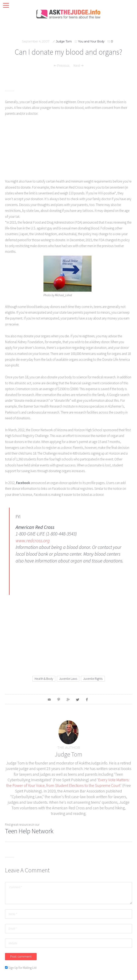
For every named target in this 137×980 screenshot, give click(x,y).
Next (78, 66)
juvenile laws (68, 679)
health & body (44, 679)
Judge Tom (64, 41)
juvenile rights (93, 679)
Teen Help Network (29, 831)
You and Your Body (91, 41)
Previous (62, 66)
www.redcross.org (33, 541)
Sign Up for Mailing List (22, 968)
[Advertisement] (68, 151)
